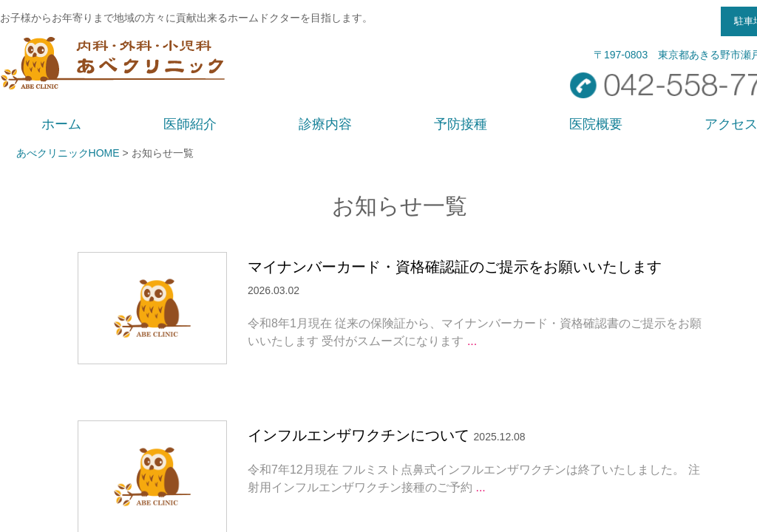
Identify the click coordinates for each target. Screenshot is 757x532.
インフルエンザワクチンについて (359, 435)
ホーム (61, 124)
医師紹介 (190, 124)
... (472, 341)
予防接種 (461, 124)
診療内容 (325, 124)
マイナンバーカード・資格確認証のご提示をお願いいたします (455, 267)
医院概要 (596, 124)
